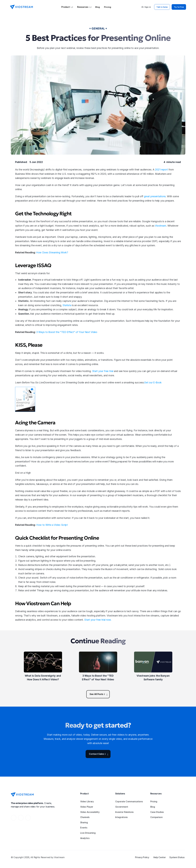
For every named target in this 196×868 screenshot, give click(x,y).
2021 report (161, 170)
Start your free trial (103, 371)
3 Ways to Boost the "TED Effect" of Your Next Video (67, 332)
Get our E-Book (153, 382)
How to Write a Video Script (52, 525)
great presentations (155, 196)
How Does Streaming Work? (52, 252)
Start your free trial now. (98, 620)
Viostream (160, 226)
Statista (67, 305)
